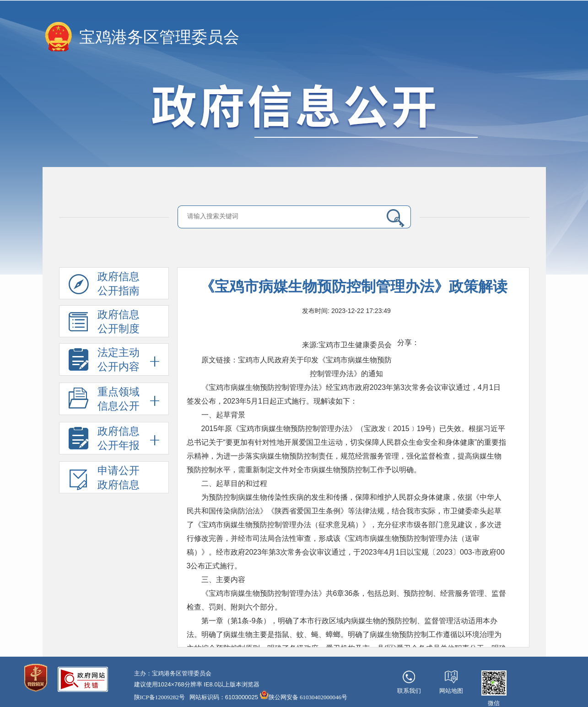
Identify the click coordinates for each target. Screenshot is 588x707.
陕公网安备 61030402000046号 (304, 695)
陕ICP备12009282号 (159, 697)
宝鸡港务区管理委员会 (159, 37)
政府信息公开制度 (104, 323)
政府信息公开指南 (104, 285)
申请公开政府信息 (104, 479)
